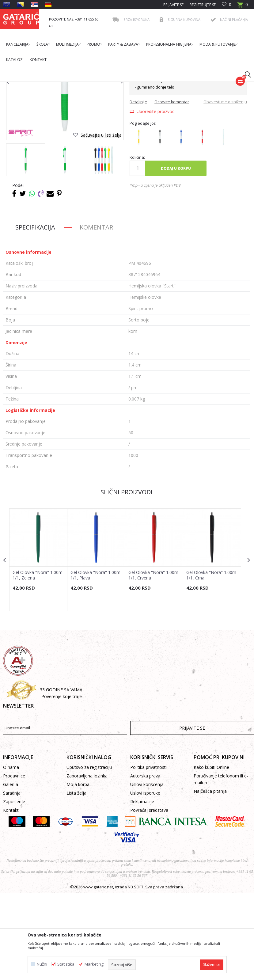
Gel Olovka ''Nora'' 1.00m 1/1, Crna (211, 661)
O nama (11, 854)
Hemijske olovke (140, 86)
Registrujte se (203, 5)
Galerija (11, 871)
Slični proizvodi (126, 578)
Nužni (42, 964)
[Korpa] (243, 7)
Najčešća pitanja (210, 878)
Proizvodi (63, 86)
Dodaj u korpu (176, 254)
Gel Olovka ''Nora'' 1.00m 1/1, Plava (95, 661)
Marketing (94, 964)
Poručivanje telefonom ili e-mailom (221, 866)
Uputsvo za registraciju (89, 854)
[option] (26, 246)
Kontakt (11, 897)
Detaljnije (138, 188)
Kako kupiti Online (211, 854)
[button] (245, 74)
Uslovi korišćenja (147, 871)
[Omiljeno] (227, 5)
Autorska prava (145, 862)
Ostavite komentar (171, 188)
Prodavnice (14, 862)
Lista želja (76, 880)
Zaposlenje (14, 888)
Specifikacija (35, 313)
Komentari (97, 313)
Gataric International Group (27, 86)
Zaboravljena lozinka (87, 862)
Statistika (66, 964)
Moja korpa (78, 871)
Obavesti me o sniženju (225, 188)
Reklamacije (142, 888)
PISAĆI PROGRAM (107, 86)
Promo (82, 86)
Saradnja (12, 880)
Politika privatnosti (148, 854)
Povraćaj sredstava (149, 897)
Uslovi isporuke (145, 880)
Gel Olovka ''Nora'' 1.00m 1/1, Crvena (153, 661)
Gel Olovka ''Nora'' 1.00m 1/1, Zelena (38, 661)
